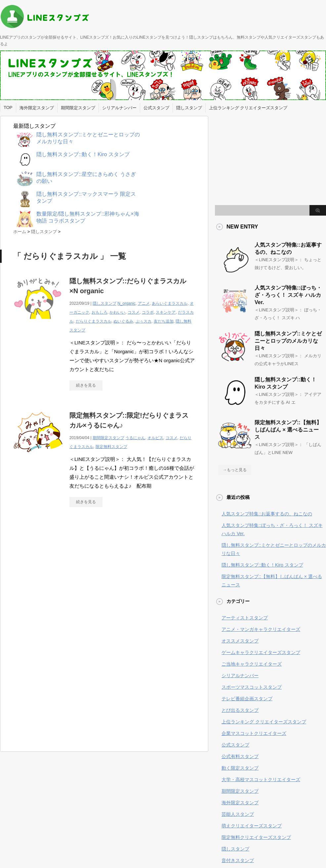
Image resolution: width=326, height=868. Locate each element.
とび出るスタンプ (240, 710)
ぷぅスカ (143, 321)
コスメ (134, 312)
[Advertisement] (69, 573)
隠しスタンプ (189, 108)
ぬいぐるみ (123, 321)
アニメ (144, 303)
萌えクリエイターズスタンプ (252, 826)
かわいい (117, 312)
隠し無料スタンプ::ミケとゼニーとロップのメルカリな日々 (288, 341)
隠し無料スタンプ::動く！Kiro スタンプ (262, 565)
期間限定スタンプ (78, 108)
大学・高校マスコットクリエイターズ (261, 780)
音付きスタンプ (238, 860)
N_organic (126, 303)
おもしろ (100, 312)
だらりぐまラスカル (94, 321)
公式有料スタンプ (240, 756)
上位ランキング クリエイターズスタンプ (248, 108)
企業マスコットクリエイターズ (254, 733)
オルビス (155, 438)
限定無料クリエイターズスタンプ (256, 837)
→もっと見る (235, 470)
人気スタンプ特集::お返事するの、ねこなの (267, 514)
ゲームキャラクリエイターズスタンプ (261, 652)
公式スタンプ (156, 108)
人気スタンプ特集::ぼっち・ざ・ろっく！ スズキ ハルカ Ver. (288, 295)
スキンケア (166, 312)
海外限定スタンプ (37, 108)
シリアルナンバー (119, 108)
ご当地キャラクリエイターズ (252, 664)
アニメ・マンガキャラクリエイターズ (261, 629)
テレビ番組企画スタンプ (247, 699)
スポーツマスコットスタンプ (252, 687)
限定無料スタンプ (111, 447)
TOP (8, 107)
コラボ (148, 312)
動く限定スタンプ (240, 768)
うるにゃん (135, 438)
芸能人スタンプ (238, 814)
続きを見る (86, 385)
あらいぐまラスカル (170, 303)
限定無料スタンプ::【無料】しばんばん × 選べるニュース (288, 430)
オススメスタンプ (240, 641)
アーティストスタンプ (245, 618)
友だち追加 (164, 321)
